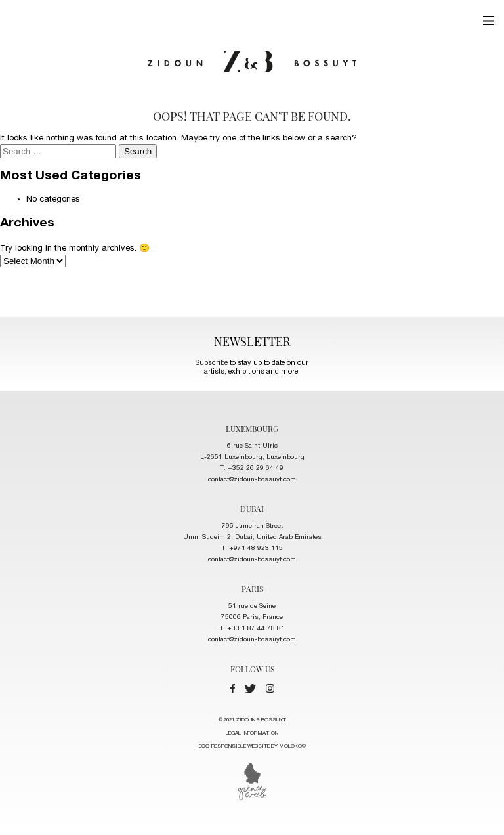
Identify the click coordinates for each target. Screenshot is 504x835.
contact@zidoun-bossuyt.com (252, 480)
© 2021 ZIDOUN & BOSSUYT (252, 735)
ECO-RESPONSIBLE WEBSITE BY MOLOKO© (252, 746)
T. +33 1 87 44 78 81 (252, 629)
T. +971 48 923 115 (252, 549)
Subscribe (213, 363)
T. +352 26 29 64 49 (252, 469)
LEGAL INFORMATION (252, 733)
